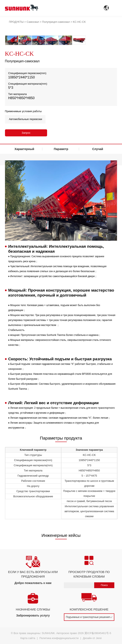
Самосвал (33, 22)
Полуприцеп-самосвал (56, 22)
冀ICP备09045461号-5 (98, 633)
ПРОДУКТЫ (16, 22)
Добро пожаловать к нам (33, 583)
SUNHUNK (48, 633)
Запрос (26, 133)
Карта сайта (28, 638)
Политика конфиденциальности (59, 638)
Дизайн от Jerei (92, 638)
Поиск (104, 585)
